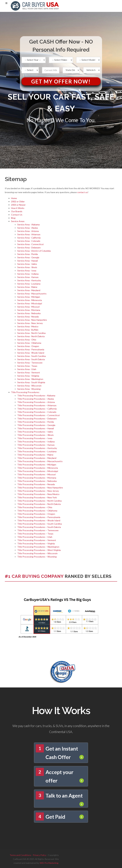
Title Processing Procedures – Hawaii (36, 428)
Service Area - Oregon (28, 346)
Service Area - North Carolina (31, 333)
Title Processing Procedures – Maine (35, 455)
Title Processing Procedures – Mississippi (38, 471)
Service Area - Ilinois (27, 267)
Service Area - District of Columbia (34, 251)
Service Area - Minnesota (30, 300)
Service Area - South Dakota (31, 359)
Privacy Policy (40, 855)
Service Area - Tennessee (30, 363)
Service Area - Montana (29, 310)
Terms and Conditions (20, 855)
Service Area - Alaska (28, 228)
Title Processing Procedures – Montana (37, 478)
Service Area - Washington (30, 379)
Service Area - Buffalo (28, 330)
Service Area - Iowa (27, 271)
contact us (82, 192)
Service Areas (18, 221)
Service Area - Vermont (29, 372)
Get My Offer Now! (61, 81)
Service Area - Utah (27, 369)
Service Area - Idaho (27, 264)
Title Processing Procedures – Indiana (36, 442)
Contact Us (17, 215)
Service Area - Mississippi (30, 303)
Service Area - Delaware (29, 247)
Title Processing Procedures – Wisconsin (37, 553)
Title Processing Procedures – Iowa (35, 438)
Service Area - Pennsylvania (31, 349)
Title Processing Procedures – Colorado (37, 412)
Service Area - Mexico (28, 326)
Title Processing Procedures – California (37, 409)
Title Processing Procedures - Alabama (36, 395)
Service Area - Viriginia (28, 376)
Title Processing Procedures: (25, 392)
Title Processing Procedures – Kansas (36, 445)
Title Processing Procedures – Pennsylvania (39, 517)
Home (14, 198)
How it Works (18, 208)
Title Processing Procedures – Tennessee (38, 530)
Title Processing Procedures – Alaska (36, 399)
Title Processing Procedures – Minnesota (38, 468)
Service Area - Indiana (28, 274)
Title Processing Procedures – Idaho (35, 432)
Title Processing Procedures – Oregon (36, 514)
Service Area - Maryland (29, 290)
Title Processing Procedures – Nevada (36, 484)
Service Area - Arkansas (29, 234)
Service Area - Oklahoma (29, 343)
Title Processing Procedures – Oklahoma (37, 511)
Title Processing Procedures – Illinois (35, 435)
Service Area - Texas (27, 366)
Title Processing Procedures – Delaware (37, 418)
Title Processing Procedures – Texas (35, 534)
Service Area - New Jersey (30, 323)
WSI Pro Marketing (49, 863)
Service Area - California (29, 238)
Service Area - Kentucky (29, 280)
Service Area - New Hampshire (32, 320)
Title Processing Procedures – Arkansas (37, 405)
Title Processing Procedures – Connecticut (39, 415)
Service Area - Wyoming (29, 389)
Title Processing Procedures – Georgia (36, 425)
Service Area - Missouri (28, 307)
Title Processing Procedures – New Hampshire (40, 488)
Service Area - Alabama (28, 224)
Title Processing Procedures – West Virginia (39, 550)
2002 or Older (18, 201)
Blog (13, 218)
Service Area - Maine (27, 287)
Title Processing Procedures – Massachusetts (40, 461)
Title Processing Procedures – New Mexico (38, 494)
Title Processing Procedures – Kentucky (37, 448)
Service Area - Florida (28, 254)
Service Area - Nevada (28, 317)
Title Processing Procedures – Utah (35, 537)
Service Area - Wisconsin (29, 386)
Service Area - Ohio (27, 340)
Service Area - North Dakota (31, 336)
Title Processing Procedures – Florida (36, 422)
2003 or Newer (18, 205)
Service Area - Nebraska (29, 313)
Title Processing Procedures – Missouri (37, 474)
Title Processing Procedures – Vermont (37, 540)
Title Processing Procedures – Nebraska (37, 481)
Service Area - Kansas (28, 277)
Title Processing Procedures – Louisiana (37, 451)
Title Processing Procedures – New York (37, 497)
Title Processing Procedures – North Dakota (39, 504)
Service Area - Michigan (29, 297)
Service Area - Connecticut (30, 244)
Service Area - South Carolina (32, 356)
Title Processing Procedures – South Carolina (40, 524)
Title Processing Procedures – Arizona (36, 402)
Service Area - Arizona (28, 231)
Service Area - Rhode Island (31, 353)
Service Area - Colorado (29, 241)
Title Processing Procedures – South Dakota (39, 527)
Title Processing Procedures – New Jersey (38, 491)
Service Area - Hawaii (28, 261)
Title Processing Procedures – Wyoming (37, 557)
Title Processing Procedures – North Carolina (39, 501)
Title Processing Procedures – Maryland (37, 458)
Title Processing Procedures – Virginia (36, 543)
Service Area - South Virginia (31, 382)
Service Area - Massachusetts (32, 294)
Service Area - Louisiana (29, 284)
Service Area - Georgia (28, 257)
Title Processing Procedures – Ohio (35, 507)
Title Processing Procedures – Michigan (37, 465)
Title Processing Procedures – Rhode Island (39, 520)
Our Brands (17, 211)
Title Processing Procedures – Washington (38, 547)
